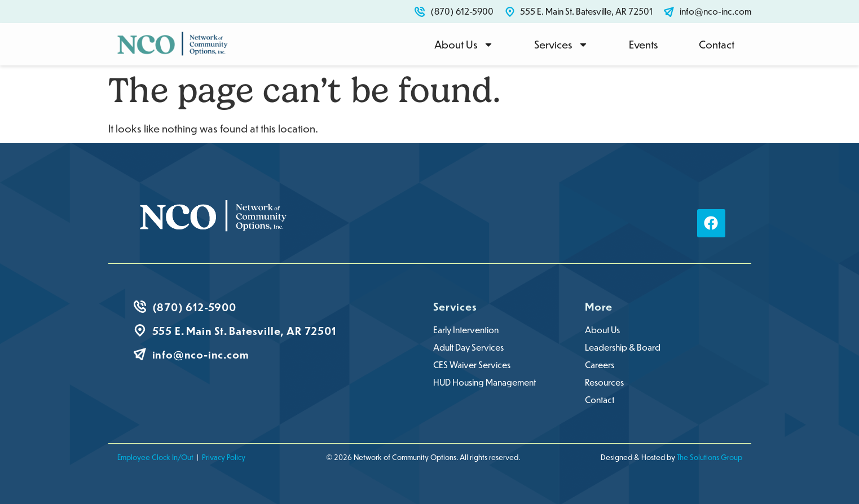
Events (644, 44)
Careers (600, 365)
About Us (464, 45)
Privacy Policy (224, 457)
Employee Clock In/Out (155, 457)
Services (561, 45)
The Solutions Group (710, 457)
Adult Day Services (468, 347)
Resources (604, 382)
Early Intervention (466, 330)
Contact (717, 44)
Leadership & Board (623, 347)
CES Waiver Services (472, 365)
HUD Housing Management (484, 382)
